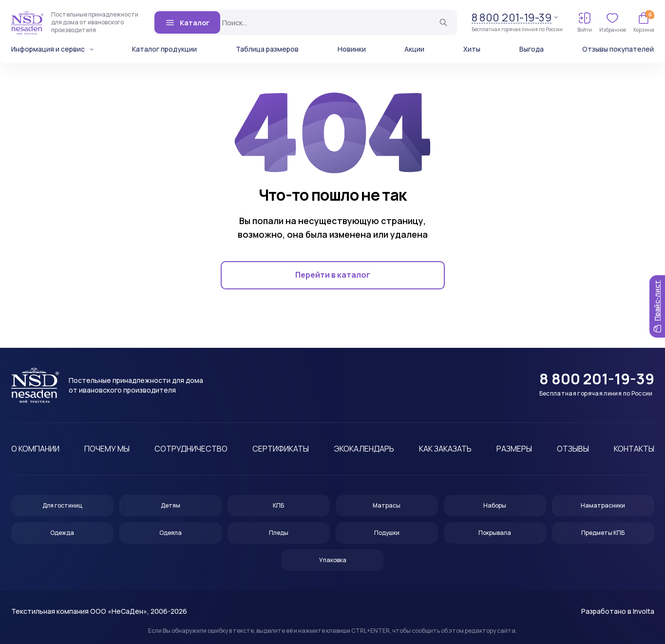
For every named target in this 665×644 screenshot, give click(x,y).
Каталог (187, 22)
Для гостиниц (62, 505)
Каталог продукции (164, 49)
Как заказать (445, 449)
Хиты (472, 49)
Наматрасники (603, 505)
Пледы (279, 533)
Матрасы (387, 505)
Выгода (532, 49)
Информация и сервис (48, 49)
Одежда (62, 533)
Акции (414, 49)
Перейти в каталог (333, 275)
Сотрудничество (191, 449)
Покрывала (495, 533)
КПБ (278, 505)
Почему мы (107, 449)
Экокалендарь (364, 449)
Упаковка (333, 560)
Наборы (495, 505)
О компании (35, 449)
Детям (171, 505)
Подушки (387, 533)
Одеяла (171, 533)
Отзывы (573, 449)
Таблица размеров (267, 49)
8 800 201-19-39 (512, 18)
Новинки (352, 49)
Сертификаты (281, 449)
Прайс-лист (657, 306)
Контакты (634, 449)
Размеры (514, 449)
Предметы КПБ (603, 533)
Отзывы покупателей (618, 49)
